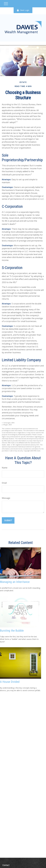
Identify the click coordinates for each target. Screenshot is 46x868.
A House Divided (10, 682)
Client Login (23, 10)
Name (5, 468)
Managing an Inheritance (15, 582)
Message (6, 498)
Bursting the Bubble (12, 631)
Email (4, 483)
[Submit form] (8, 520)
